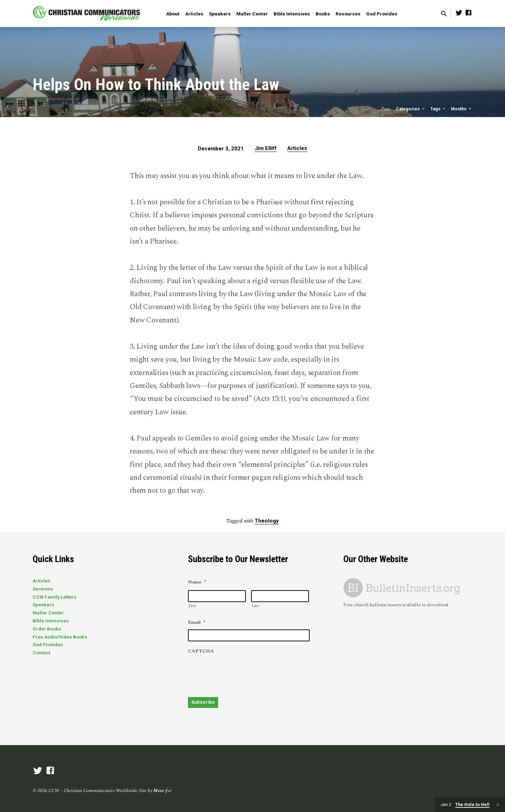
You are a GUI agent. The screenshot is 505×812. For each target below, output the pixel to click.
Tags (438, 109)
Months (462, 109)
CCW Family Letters (55, 597)
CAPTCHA (201, 651)
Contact (41, 653)
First (192, 606)
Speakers (220, 14)
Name (197, 582)
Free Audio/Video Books (60, 637)
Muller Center (252, 14)
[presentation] (241, 672)
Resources (348, 14)
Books (323, 14)
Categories (411, 109)
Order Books (47, 629)
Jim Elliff (266, 148)
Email (197, 623)
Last (255, 606)
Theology (267, 521)
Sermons (43, 589)
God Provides (382, 14)
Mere (159, 789)
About (173, 14)
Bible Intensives (292, 14)
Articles (194, 14)
